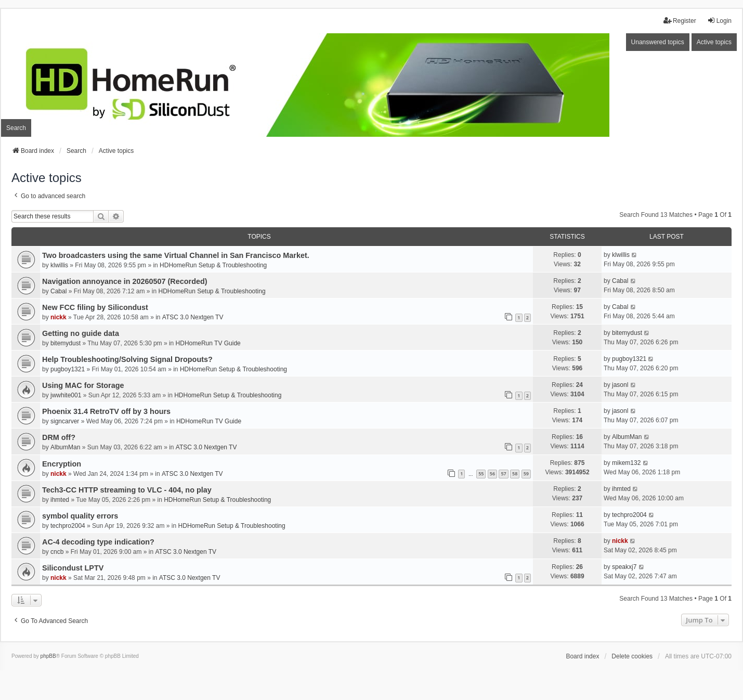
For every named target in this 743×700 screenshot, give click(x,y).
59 (526, 474)
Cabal (58, 291)
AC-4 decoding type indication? (98, 542)
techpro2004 (68, 526)
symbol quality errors (80, 516)
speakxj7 (624, 567)
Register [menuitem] (680, 21)
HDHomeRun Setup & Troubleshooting (213, 265)
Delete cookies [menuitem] (632, 656)
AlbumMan (65, 447)
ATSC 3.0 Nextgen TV (193, 317)
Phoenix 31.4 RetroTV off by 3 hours (106, 411)
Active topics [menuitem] (714, 42)
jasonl (620, 385)
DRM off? (59, 437)
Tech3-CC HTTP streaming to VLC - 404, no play (127, 490)
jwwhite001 (66, 395)
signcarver (65, 421)
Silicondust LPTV (73, 568)
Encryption (62, 464)
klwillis (59, 265)
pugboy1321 (68, 369)
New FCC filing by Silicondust (95, 307)
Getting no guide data (81, 333)
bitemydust (66, 343)
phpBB (48, 656)
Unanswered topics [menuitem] (658, 42)
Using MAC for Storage (83, 385)
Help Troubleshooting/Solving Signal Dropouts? (127, 359)
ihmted (60, 500)
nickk (58, 317)
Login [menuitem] (719, 21)
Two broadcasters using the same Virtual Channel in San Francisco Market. (176, 255)
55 (481, 474)
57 (503, 474)
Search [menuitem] (16, 128)
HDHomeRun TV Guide (208, 343)
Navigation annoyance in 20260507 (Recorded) (125, 281)
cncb (57, 552)
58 (515, 474)
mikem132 (626, 463)
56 (492, 474)
